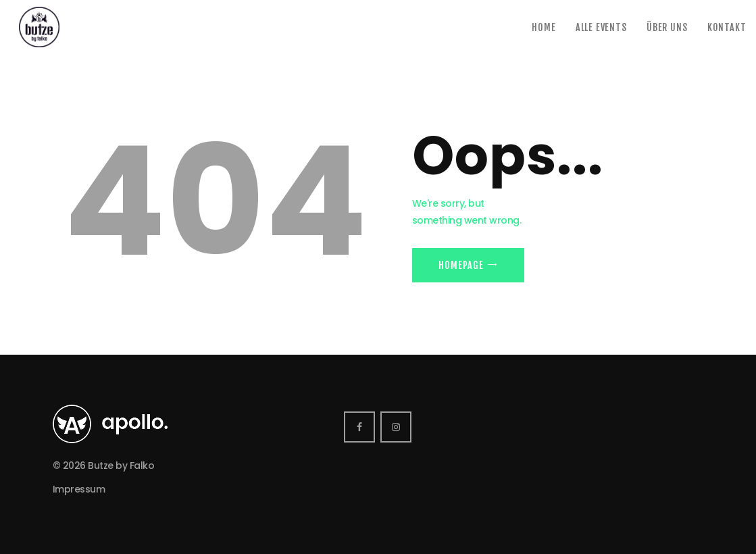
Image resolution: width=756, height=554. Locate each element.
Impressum (79, 489)
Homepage (461, 265)
